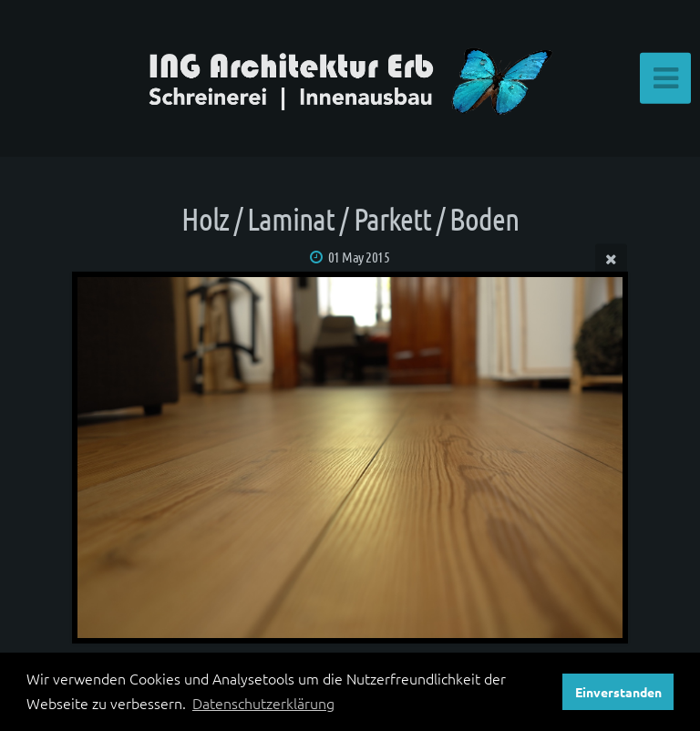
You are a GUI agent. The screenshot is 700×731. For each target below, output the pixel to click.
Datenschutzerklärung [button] (263, 703)
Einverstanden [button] (618, 692)
